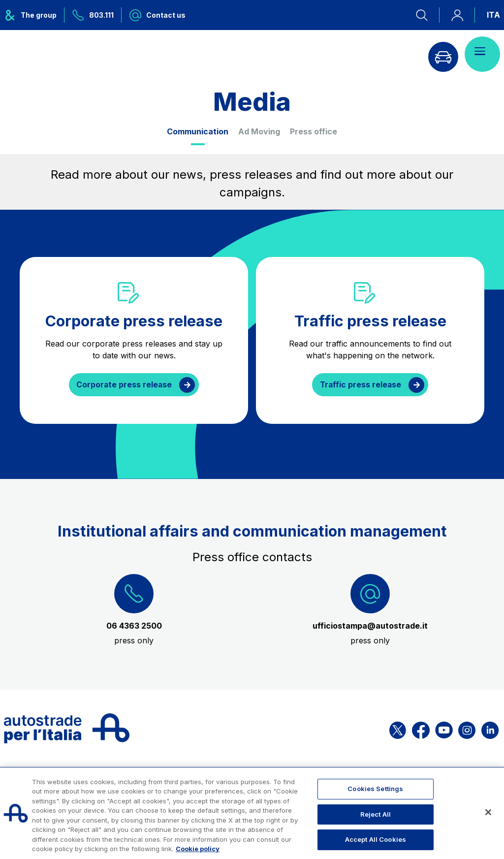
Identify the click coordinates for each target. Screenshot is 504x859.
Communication (198, 131)
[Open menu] (482, 54)
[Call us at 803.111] (93, 15)
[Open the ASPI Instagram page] (467, 729)
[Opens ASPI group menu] (34, 15)
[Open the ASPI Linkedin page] (490, 729)
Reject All (376, 814)
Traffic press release (360, 385)
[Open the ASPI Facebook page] (421, 729)
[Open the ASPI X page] (398, 729)
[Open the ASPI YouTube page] (444, 729)
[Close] (488, 812)
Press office (314, 131)
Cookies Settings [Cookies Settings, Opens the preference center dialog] (375, 789)
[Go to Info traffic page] (441, 54)
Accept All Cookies (376, 839)
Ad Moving (259, 131)
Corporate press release (124, 385)
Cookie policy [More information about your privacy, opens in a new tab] (198, 849)
